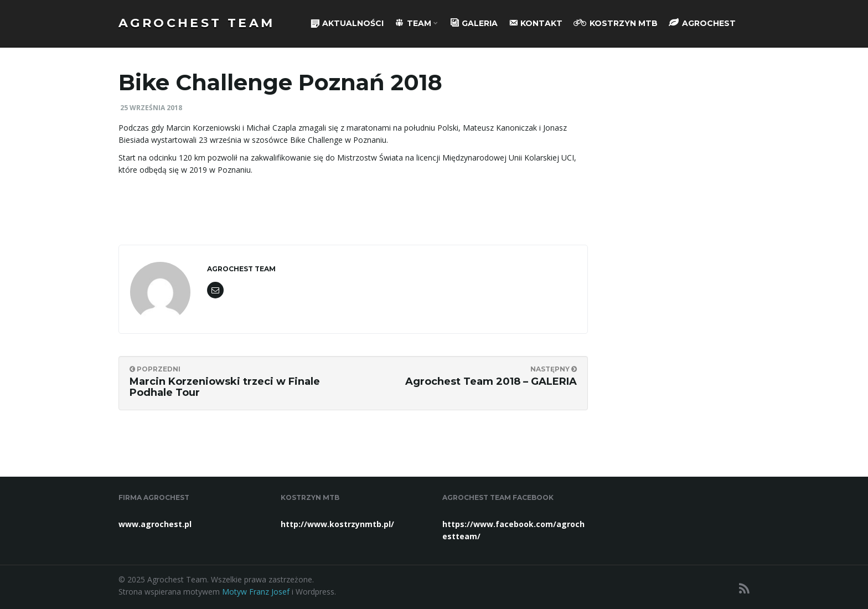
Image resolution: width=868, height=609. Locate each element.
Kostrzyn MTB (616, 23)
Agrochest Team (197, 23)
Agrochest (702, 23)
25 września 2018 (151, 108)
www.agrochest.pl (155, 524)
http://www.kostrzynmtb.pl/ (337, 524)
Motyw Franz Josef (256, 592)
